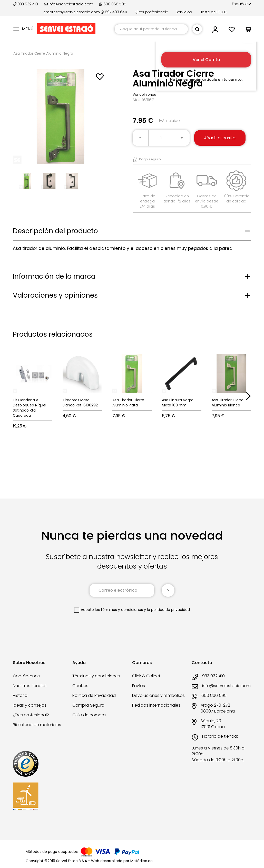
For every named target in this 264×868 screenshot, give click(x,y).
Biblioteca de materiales (37, 725)
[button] (242, 4)
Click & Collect (146, 676)
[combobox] (151, 29)
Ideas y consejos (30, 705)
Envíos (139, 686)
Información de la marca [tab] (54, 276)
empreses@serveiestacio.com (72, 12)
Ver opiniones (144, 95)
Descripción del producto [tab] (55, 231)
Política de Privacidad (94, 695)
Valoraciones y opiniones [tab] (55, 295)
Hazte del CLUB (213, 12)
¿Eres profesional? (151, 12)
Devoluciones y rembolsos (158, 695)
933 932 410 (26, 4)
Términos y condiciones (96, 676)
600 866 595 (113, 4)
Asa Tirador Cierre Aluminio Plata (128, 403)
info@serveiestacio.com (69, 4)
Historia (20, 695)
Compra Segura (88, 705)
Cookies (80, 686)
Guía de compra (89, 715)
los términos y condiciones (119, 610)
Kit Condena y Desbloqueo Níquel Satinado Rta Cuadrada (30, 408)
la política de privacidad (168, 610)
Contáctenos (26, 676)
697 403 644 (114, 12)
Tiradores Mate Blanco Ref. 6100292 (80, 403)
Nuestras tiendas (30, 686)
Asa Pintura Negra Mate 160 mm (178, 403)
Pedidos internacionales (156, 705)
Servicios (184, 12)
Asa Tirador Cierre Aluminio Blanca (228, 403)
